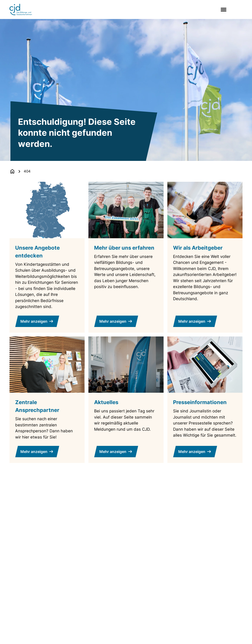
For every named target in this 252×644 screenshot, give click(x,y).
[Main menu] (223, 10)
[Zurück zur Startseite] (12, 171)
